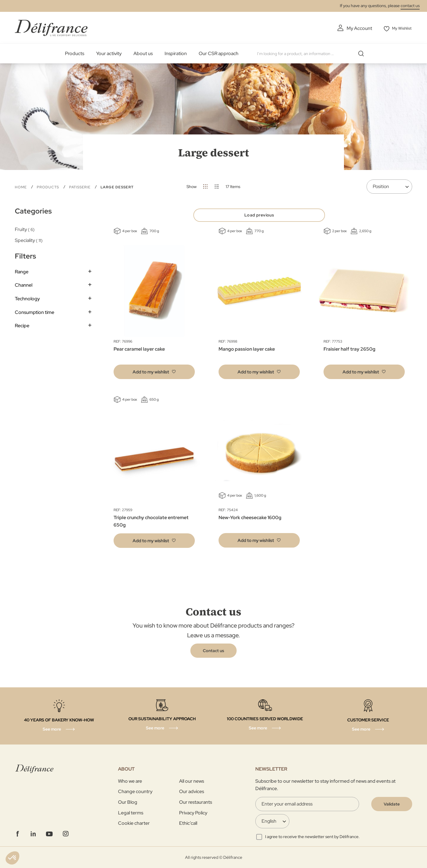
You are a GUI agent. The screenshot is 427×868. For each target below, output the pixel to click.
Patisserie (80, 187)
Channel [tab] (24, 284)
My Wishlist (401, 28)
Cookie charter (134, 823)
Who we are (130, 781)
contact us (410, 6)
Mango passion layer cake (247, 351)
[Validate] (392, 804)
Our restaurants (196, 802)
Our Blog (128, 802)
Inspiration (176, 53)
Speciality (29, 240)
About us (143, 53)
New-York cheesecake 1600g (250, 519)
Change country (135, 791)
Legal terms (131, 813)
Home (21, 187)
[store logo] (51, 27)
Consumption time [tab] (35, 312)
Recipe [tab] (22, 325)
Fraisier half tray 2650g (349, 351)
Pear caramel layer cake (139, 351)
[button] (154, 374)
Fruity (25, 229)
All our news (192, 781)
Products (75, 53)
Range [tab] (22, 271)
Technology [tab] (27, 298)
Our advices (192, 791)
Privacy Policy (193, 813)
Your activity (109, 53)
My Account (356, 28)
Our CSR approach (219, 53)
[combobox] (312, 53)
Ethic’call (188, 823)
